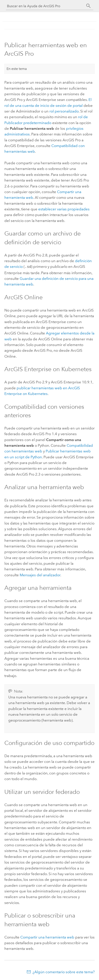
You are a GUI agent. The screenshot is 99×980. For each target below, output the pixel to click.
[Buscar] (89, 6)
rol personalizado (64, 111)
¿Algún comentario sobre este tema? (64, 971)
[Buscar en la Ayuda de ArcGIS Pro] (45, 6)
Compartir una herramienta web (47, 937)
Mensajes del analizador (40, 575)
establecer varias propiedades (64, 209)
